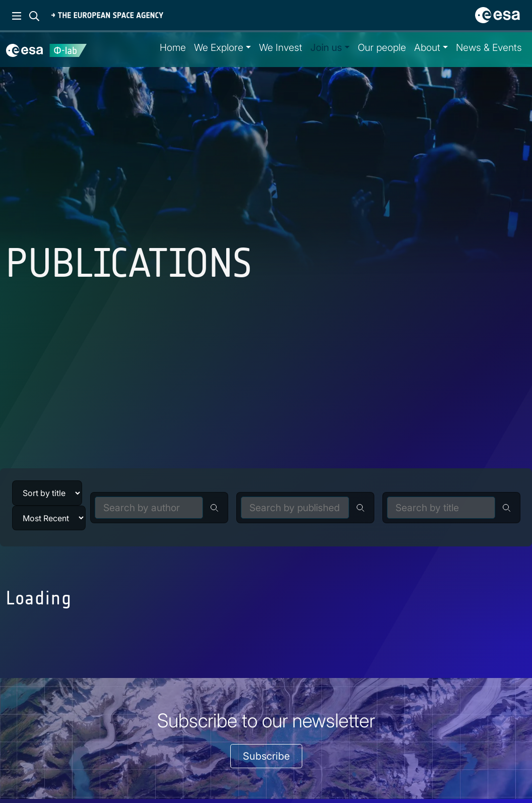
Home (173, 47)
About (427, 47)
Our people (382, 47)
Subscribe (266, 756)
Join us (326, 47)
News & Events (489, 47)
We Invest (281, 47)
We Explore (219, 47)
